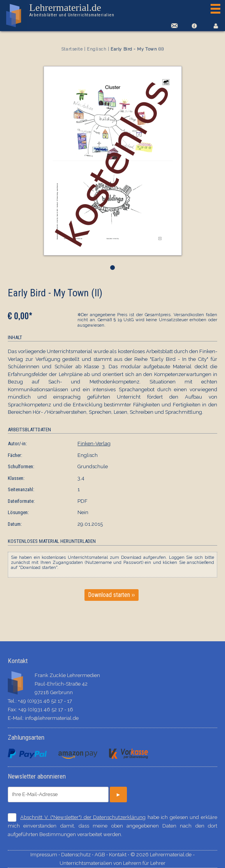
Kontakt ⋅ (120, 855)
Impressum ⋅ (46, 855)
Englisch (97, 49)
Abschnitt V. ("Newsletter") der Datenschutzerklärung (83, 817)
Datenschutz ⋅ (78, 855)
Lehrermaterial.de (71, 10)
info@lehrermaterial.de (52, 718)
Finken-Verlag (94, 444)
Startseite (72, 49)
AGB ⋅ (102, 855)
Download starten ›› (112, 595)
